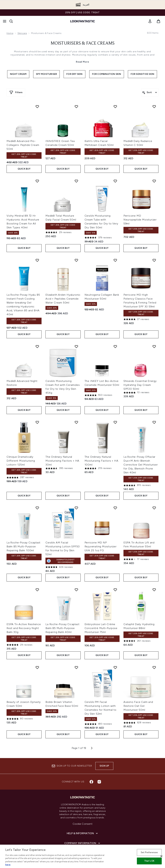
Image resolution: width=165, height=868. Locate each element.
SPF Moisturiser (46, 74)
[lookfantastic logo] (83, 21)
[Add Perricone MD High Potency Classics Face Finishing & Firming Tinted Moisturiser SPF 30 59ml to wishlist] (154, 260)
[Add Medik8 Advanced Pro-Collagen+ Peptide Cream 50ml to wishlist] (37, 106)
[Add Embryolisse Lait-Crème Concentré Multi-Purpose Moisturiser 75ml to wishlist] (115, 590)
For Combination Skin (107, 74)
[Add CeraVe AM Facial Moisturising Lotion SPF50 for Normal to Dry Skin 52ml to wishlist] (76, 508)
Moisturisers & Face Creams (83, 43)
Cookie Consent (82, 824)
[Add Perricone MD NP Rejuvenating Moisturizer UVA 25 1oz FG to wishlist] (115, 508)
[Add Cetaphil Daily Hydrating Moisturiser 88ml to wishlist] (154, 590)
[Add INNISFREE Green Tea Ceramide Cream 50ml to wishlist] (76, 106)
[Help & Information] (83, 833)
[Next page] (92, 748)
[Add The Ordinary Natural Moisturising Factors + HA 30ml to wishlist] (76, 422)
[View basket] (158, 21)
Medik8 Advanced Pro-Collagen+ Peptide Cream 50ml (23, 145)
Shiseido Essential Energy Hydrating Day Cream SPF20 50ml (140, 385)
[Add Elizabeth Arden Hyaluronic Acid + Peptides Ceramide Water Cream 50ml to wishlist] (76, 260)
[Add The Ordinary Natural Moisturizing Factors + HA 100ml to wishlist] (115, 422)
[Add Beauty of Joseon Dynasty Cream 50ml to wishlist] (37, 667)
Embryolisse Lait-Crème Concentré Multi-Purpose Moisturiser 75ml (101, 628)
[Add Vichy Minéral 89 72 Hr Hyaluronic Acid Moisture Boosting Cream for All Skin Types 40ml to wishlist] (37, 181)
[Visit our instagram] (99, 782)
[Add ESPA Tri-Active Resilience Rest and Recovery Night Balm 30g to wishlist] (37, 590)
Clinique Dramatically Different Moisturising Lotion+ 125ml (21, 461)
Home (10, 33)
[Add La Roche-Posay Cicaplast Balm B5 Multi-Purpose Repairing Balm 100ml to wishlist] (37, 508)
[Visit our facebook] (91, 782)
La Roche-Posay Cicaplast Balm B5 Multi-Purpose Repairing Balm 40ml (62, 628)
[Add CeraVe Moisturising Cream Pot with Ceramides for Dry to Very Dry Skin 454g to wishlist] (76, 346)
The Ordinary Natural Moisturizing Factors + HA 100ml (101, 461)
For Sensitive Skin (143, 74)
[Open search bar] (11, 21)
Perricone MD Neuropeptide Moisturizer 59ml (140, 220)
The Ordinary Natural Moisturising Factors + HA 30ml (62, 461)
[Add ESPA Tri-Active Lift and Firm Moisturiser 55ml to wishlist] (154, 508)
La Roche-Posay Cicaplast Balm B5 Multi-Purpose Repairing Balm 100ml (23, 546)
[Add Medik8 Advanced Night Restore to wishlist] (37, 346)
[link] (150, 21)
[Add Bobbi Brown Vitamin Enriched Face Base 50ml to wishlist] (76, 667)
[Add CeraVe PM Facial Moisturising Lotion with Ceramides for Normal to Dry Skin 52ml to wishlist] (115, 667)
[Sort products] (150, 92)
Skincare (22, 33)
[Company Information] (82, 843)
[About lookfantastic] (83, 853)
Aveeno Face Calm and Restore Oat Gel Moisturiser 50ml (138, 706)
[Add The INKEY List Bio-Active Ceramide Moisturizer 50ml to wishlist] (115, 346)
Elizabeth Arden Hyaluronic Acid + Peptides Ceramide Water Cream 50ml (63, 299)
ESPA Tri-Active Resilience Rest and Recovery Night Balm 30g (24, 628)
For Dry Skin (74, 74)
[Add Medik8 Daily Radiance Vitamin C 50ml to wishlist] (154, 106)
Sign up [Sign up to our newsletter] (104, 766)
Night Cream (18, 74)
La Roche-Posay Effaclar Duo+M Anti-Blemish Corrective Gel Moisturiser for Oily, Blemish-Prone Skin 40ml (141, 465)
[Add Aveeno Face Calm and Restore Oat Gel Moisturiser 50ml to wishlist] (154, 667)
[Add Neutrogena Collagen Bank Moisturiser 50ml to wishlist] (115, 260)
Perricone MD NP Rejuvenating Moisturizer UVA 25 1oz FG (101, 546)
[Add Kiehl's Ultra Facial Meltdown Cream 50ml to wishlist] (115, 106)
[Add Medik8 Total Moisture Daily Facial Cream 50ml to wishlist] (76, 181)
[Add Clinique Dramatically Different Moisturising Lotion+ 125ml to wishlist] (37, 422)
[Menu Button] (5, 21)
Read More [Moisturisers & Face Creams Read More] (82, 62)
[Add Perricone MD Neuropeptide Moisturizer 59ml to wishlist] (154, 181)
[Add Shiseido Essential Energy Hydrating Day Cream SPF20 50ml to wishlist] (154, 346)
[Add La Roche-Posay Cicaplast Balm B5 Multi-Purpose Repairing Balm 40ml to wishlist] (76, 590)
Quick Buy (24, 169)
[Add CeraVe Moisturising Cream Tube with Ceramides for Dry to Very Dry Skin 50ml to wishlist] (115, 181)
